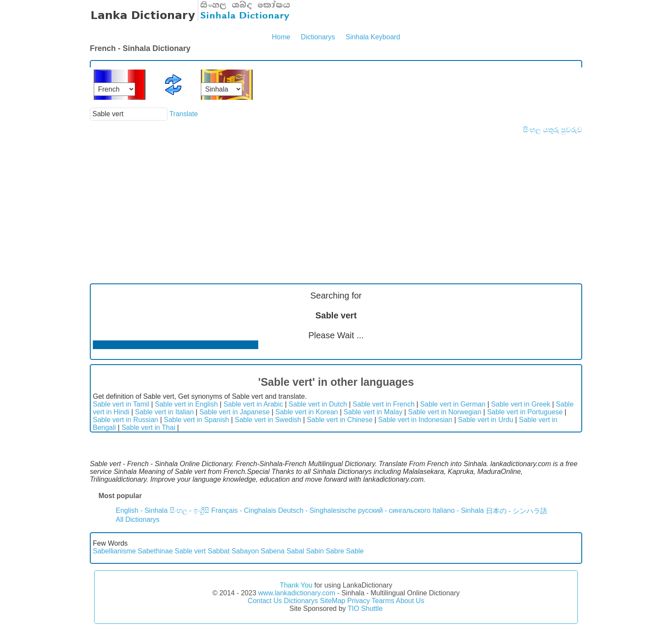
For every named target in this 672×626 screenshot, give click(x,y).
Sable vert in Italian (165, 412)
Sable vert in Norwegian (445, 412)
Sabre (335, 551)
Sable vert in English (187, 404)
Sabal (295, 551)
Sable (355, 551)
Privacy (358, 601)
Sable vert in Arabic (253, 404)
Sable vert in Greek (521, 404)
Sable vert (190, 551)
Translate (184, 114)
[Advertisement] (336, 199)
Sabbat (219, 551)
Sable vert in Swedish (268, 420)
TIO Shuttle (365, 609)
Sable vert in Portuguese (525, 412)
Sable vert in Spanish (196, 420)
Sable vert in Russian (125, 420)
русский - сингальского (394, 510)
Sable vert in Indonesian (415, 420)
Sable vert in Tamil (121, 404)
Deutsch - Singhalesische (317, 510)
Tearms (383, 601)
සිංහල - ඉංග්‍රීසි (190, 510)
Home (281, 37)
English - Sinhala (142, 510)
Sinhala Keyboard (373, 37)
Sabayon (245, 551)
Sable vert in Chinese (339, 420)
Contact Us (265, 601)
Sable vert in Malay (373, 412)
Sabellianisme (114, 551)
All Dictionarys (138, 520)
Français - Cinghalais (244, 510)
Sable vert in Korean (307, 412)
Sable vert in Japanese (235, 412)
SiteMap (333, 601)
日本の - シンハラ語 (517, 511)
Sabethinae (155, 551)
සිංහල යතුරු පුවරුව (553, 130)
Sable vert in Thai (148, 427)
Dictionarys (318, 37)
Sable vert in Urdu (485, 420)
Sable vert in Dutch (318, 404)
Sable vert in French (384, 404)
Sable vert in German (453, 404)
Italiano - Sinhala (458, 510)
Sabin (315, 551)
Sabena (273, 551)
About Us (410, 601)
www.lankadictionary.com (297, 593)
